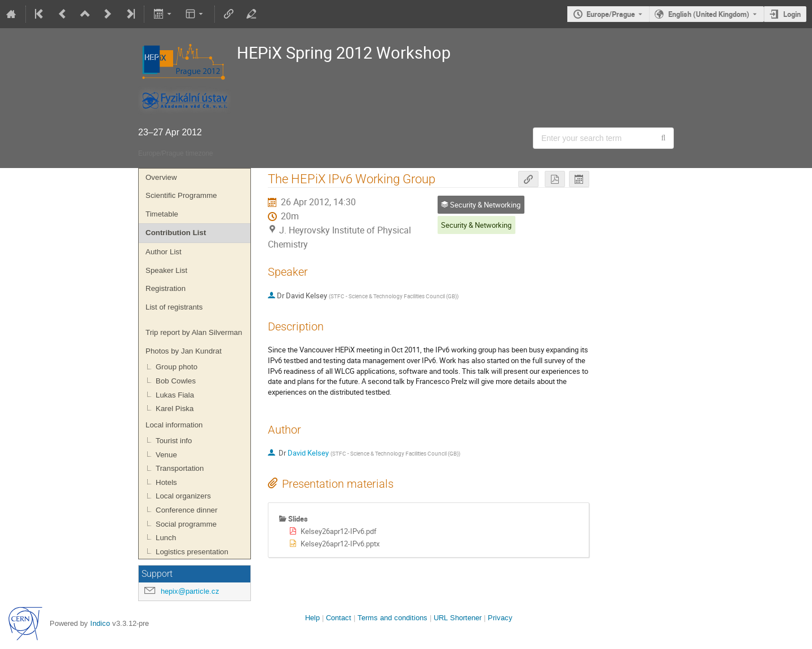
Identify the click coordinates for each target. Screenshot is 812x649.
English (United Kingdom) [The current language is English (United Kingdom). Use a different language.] (709, 14)
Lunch (166, 538)
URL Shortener (458, 618)
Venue (166, 455)
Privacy (500, 618)
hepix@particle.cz (190, 591)
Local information (174, 425)
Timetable (162, 214)
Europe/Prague (611, 14)
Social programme (186, 524)
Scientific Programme (181, 195)
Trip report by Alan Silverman (194, 332)
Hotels (166, 482)
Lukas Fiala (175, 395)
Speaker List (166, 270)
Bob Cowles (176, 381)
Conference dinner (187, 510)
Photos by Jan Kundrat (184, 351)
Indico (100, 623)
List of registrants (174, 307)
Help (312, 618)
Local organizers (183, 496)
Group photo (176, 367)
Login (792, 14)
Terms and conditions (392, 618)
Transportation (180, 468)
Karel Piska (175, 409)
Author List (164, 252)
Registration (166, 288)
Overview (161, 177)
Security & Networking (476, 225)
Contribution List (176, 233)
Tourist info (174, 441)
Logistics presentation (192, 552)
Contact (339, 618)
